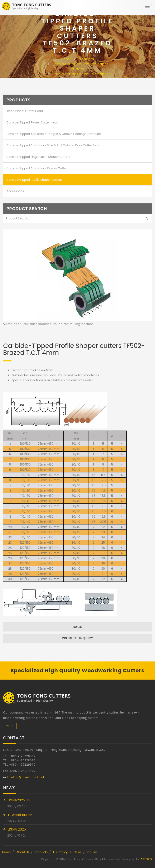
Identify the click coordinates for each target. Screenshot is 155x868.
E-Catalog (61, 852)
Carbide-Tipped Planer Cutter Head (32, 122)
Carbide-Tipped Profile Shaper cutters (80, 67)
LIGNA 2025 (17, 829)
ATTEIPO (146, 859)
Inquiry (92, 852)
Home (66, 59)
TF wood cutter (20, 815)
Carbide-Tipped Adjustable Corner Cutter (37, 168)
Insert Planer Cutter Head (25, 111)
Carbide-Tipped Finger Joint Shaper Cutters (38, 157)
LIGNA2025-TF (19, 800)
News (77, 852)
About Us (23, 852)
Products (86, 59)
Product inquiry (78, 638)
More (10, 726)
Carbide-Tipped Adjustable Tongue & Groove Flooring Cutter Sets (54, 134)
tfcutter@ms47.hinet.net (26, 777)
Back (77, 627)
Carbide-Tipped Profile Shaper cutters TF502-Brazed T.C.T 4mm (78, 77)
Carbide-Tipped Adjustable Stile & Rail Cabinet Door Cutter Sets (53, 145)
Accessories (15, 191)
